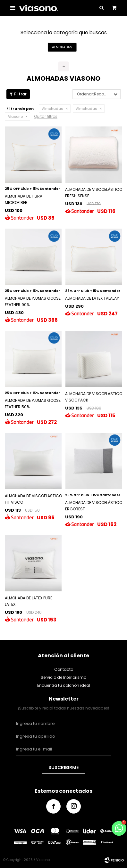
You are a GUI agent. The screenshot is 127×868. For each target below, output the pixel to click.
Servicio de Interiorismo (63, 677)
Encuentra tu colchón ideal (64, 685)
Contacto (64, 669)
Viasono (15, 117)
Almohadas (53, 109)
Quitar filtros (46, 116)
